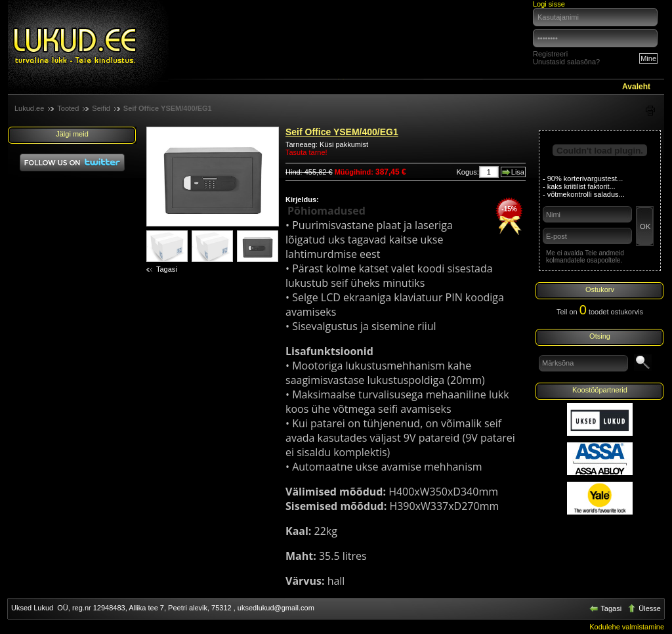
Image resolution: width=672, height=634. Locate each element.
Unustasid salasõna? (566, 62)
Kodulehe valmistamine (627, 627)
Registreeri (550, 54)
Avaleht (636, 87)
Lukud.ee (29, 108)
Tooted (68, 108)
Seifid (101, 108)
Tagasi (167, 269)
